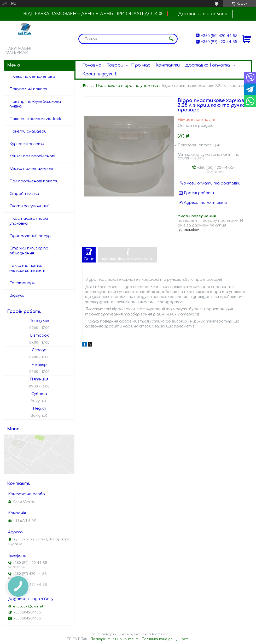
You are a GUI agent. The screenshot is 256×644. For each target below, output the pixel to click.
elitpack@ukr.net (28, 606)
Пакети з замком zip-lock (35, 119)
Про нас (141, 65)
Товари (115, 65)
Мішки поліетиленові (31, 169)
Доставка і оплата (208, 65)
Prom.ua (159, 634)
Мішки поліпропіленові (32, 156)
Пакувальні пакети (29, 89)
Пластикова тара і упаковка (30, 221)
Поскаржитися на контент (115, 639)
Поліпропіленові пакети (34, 181)
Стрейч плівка (24, 194)
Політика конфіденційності (166, 639)
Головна (92, 65)
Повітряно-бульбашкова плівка (35, 104)
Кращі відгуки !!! (101, 74)
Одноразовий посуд (30, 236)
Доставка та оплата (203, 14)
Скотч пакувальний (30, 206)
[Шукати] (171, 39)
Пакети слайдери (28, 131)
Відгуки (17, 296)
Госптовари (22, 283)
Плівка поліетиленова (32, 77)
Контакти (168, 65)
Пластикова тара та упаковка (127, 86)
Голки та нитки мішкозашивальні (27, 268)
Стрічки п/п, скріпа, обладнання (29, 251)
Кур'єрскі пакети (27, 144)
